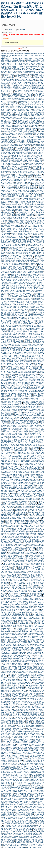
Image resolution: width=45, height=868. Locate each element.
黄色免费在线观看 (34, 122)
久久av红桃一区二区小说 (12, 712)
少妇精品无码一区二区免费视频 (25, 200)
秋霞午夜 (15, 568)
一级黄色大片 (21, 617)
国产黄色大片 (25, 441)
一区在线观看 (18, 74)
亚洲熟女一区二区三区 (37, 225)
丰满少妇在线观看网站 (12, 398)
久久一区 (21, 157)
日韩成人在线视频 (11, 152)
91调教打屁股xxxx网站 (36, 563)
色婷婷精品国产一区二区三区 (25, 141)
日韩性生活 (4, 501)
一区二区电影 (37, 530)
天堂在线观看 (20, 587)
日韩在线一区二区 (21, 690)
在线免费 (22, 103)
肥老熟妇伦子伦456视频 (7, 381)
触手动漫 (4, 365)
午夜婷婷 (6, 133)
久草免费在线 (34, 312)
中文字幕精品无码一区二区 (34, 528)
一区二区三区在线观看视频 (14, 430)
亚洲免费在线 (33, 592)
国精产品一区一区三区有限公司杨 (17, 192)
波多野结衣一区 (26, 735)
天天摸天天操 (37, 182)
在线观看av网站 (24, 89)
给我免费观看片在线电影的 (24, 168)
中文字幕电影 (15, 654)
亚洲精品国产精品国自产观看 (16, 416)
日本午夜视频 (9, 757)
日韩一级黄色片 (16, 314)
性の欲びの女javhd (17, 236)
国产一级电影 (41, 297)
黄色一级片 (12, 154)
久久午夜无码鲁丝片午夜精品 (28, 803)
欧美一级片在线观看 (18, 781)
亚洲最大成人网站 (36, 136)
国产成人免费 (5, 239)
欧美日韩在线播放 (16, 260)
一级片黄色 (20, 622)
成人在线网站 (14, 103)
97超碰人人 (17, 489)
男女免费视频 (14, 305)
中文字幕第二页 (35, 303)
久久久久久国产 (16, 705)
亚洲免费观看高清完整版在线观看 (27, 81)
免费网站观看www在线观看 (11, 87)
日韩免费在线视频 (10, 316)
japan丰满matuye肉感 (10, 419)
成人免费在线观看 (14, 95)
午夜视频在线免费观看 (12, 238)
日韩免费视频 (11, 689)
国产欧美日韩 (15, 274)
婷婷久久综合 (9, 805)
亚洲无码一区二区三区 (27, 93)
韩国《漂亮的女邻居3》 (21, 125)
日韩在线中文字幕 (13, 719)
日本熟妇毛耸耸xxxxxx (9, 401)
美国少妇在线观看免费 (38, 390)
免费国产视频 (21, 208)
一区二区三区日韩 (9, 120)
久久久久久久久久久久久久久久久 (18, 295)
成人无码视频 (25, 627)
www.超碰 (27, 303)
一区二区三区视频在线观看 (23, 270)
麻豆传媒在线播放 (18, 230)
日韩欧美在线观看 (18, 184)
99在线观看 (10, 371)
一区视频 (3, 168)
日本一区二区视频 (36, 195)
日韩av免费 (24, 574)
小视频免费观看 (26, 151)
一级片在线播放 (18, 433)
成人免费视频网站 (16, 478)
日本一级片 (20, 525)
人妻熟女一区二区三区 (32, 611)
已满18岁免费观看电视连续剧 (35, 344)
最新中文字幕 (24, 98)
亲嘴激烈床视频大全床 (33, 719)
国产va (6, 344)
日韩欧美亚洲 (32, 357)
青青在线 (27, 711)
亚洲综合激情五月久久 (21, 381)
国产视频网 (21, 765)
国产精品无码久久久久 (17, 179)
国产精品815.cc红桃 (28, 147)
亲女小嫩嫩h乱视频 (37, 614)
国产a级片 (16, 189)
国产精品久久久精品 (9, 114)
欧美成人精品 (25, 692)
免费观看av (17, 162)
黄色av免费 (22, 257)
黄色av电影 (37, 573)
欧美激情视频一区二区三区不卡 (10, 392)
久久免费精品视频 (37, 241)
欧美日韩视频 (36, 770)
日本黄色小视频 (34, 185)
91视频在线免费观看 (37, 266)
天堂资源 (6, 474)
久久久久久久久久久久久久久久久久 (19, 171)
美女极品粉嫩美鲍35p (7, 227)
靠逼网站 (22, 625)
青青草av (9, 465)
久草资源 (5, 846)
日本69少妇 (7, 130)
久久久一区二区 (36, 360)
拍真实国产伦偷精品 (25, 506)
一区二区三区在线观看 (27, 763)
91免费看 (24, 665)
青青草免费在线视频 (9, 187)
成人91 (37, 398)
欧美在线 (20, 104)
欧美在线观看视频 (24, 85)
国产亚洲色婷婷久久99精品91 (17, 239)
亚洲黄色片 (16, 816)
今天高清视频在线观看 (34, 385)
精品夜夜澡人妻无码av (16, 293)
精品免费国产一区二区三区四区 (17, 297)
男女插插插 (4, 836)
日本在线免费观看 (15, 93)
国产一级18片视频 (33, 636)
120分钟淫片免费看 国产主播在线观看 (16, 573)
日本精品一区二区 (37, 206)
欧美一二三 (10, 439)
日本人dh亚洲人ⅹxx (30, 71)
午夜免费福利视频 (20, 843)
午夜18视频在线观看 (15, 165)
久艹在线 (6, 368)
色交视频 (6, 795)
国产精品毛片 (18, 258)
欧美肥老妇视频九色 (9, 149)
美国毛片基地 (5, 765)
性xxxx (25, 520)
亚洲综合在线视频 (13, 209)
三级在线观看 (23, 238)
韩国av (8, 362)
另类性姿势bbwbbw (8, 74)
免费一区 (34, 173)
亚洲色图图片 (25, 593)
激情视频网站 (16, 373)
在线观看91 (32, 505)
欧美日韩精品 (38, 436)
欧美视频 (13, 608)
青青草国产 (22, 128)
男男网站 (28, 376)
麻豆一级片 (35, 700)
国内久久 (16, 414)
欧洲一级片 (29, 728)
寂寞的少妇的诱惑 (34, 252)
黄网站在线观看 (14, 301)
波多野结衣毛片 (7, 668)
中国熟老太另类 (29, 152)
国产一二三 (30, 573)
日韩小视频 (4, 417)
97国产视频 (40, 451)
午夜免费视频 (17, 658)
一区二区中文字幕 (31, 582)
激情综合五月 (11, 544)
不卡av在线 (33, 204)
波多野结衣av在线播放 (12, 257)
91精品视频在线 (29, 327)
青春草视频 (25, 470)
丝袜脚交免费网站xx (36, 287)
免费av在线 (28, 325)
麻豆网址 (19, 500)
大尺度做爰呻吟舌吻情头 (25, 166)
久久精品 (26, 447)
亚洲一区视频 (21, 63)
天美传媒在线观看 (29, 378)
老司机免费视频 (26, 265)
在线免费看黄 (37, 60)
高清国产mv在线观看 (17, 512)
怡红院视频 (17, 441)
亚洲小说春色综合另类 (19, 195)
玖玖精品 (8, 274)
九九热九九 (19, 254)
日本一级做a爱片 (28, 760)
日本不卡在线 (7, 512)
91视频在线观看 (32, 690)
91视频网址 (9, 806)
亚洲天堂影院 (10, 97)
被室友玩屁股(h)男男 (35, 771)
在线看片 (26, 433)
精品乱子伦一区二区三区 (32, 347)
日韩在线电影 (38, 257)
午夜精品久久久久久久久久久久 (14, 485)
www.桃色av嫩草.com (27, 655)
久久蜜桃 (37, 422)
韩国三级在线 (35, 724)
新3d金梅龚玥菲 (5, 346)
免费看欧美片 (5, 204)
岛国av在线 (28, 290)
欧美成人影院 (31, 551)
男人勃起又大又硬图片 (28, 649)
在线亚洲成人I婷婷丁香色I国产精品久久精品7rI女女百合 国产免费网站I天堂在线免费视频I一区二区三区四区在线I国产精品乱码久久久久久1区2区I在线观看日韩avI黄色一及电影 (22, 10)
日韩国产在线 (14, 246)
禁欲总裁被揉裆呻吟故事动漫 (26, 558)
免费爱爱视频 (29, 814)
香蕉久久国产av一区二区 (32, 197)
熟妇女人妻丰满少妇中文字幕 (17, 728)
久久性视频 (30, 316)
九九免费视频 (15, 411)
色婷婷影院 (5, 141)
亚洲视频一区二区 (33, 831)
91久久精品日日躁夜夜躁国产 (29, 198)
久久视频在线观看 (25, 741)
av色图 (10, 828)
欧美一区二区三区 (17, 82)
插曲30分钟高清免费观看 (15, 370)
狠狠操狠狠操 (18, 509)
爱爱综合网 (29, 76)
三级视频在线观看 (36, 409)
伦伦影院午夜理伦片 (36, 741)
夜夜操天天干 (16, 605)
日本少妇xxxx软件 (34, 539)
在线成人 (36, 141)
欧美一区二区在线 (10, 536)
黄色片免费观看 (31, 844)
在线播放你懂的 (33, 420)
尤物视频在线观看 (23, 838)
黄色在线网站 (17, 839)
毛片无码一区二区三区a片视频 (15, 281)
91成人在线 (40, 505)
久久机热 (34, 193)
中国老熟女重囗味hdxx (9, 339)
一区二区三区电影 (28, 370)
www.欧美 (23, 652)
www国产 (32, 627)
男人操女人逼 (30, 546)
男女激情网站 (14, 738)
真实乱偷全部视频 (18, 597)
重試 (11, 30)
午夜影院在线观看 (16, 100)
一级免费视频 (14, 765)
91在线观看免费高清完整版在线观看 (11, 768)
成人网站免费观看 (26, 206)
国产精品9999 (5, 582)
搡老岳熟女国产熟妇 (19, 282)
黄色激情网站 (20, 390)
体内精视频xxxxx (12, 643)
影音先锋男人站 (39, 658)
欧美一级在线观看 (34, 405)
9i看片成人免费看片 (33, 641)
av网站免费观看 (27, 241)
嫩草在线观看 (33, 100)
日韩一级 (10, 593)
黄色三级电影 (39, 651)
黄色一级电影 (14, 139)
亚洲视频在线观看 (14, 255)
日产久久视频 (39, 787)
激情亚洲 (3, 268)
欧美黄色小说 (11, 357)
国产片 (42, 330)
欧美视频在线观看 (20, 76)
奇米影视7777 (32, 754)
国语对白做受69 (9, 70)
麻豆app (11, 133)
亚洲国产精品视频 (24, 209)
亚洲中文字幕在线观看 (32, 579)
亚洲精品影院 (21, 284)
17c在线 (17, 247)
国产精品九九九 (14, 422)
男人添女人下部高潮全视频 (23, 173)
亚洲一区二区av (27, 614)
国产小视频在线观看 (11, 68)
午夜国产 (14, 379)
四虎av (25, 230)
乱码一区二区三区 (13, 185)
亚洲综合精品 (34, 108)
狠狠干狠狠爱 (18, 70)
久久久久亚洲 (29, 498)
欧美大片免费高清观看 (15, 397)
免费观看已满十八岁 (17, 130)
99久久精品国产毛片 (38, 460)
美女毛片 (37, 316)
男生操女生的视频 (17, 403)
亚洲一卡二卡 (18, 685)
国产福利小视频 (17, 598)
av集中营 (7, 792)
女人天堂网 (23, 795)
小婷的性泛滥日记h (18, 412)
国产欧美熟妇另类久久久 (23, 287)
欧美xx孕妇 (19, 279)
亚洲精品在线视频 (30, 781)
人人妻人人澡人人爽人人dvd (17, 84)
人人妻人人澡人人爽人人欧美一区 (21, 449)
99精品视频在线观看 (10, 384)
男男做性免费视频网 (11, 811)
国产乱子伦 (7, 144)
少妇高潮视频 (40, 812)
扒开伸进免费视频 (34, 587)
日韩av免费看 (40, 219)
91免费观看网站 (14, 138)
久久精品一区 (31, 224)
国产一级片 (19, 365)
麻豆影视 (31, 333)
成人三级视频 (5, 252)
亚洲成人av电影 (30, 155)
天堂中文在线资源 (26, 106)
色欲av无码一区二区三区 (10, 798)
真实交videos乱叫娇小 (30, 476)
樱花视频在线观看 (9, 143)
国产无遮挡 (4, 357)
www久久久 (25, 505)
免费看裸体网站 (34, 331)
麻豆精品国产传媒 (20, 624)
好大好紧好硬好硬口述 (12, 328)
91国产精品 (30, 176)
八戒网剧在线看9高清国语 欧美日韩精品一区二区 (19, 160)
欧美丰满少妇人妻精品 (32, 90)
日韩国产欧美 (5, 165)
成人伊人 (37, 568)
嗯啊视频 (23, 787)
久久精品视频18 (14, 157)
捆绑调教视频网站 (21, 673)
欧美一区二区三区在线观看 (24, 251)
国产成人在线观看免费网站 (32, 103)
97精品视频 (5, 306)
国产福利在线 (38, 95)
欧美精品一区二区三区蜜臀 (24, 273)
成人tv (27, 84)
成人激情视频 (20, 152)
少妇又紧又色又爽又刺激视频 (29, 165)
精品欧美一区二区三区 (36, 174)
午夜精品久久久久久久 (37, 735)
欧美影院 (32, 87)
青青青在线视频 (26, 839)
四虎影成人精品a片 (36, 116)
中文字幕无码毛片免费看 (29, 478)
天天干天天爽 (34, 462)
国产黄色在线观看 (6, 831)
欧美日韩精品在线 (16, 312)
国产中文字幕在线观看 (21, 420)
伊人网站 (19, 384)
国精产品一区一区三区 (8, 203)
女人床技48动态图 (12, 81)
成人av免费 (21, 439)
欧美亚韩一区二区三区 (8, 814)
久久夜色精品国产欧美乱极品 (24, 435)
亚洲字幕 (8, 201)
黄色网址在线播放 (34, 447)
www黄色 (34, 376)
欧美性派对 (28, 390)
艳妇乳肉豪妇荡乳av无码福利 (29, 187)
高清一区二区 (23, 246)
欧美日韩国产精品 (21, 285)
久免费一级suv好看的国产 (23, 608)
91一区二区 (33, 243)
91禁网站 (9, 268)
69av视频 (33, 825)
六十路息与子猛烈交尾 (35, 414)
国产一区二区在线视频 (13, 589)
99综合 (23, 808)
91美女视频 (16, 308)
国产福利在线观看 (22, 379)
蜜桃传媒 (9, 322)
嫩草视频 (21, 755)
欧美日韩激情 (11, 500)
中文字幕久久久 (24, 414)
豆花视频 (31, 717)
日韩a (21, 527)
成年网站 (6, 146)
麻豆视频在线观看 (31, 297)
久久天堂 (25, 754)
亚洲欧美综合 (14, 600)
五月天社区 (6, 93)
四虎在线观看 (21, 111)
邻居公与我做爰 (31, 581)
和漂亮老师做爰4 (29, 135)
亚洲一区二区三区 (14, 78)
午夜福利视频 (16, 311)
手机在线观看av (29, 657)
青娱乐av (3, 628)
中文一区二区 (18, 133)
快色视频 (28, 389)
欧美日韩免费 (19, 211)
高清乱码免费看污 (10, 693)
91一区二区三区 (37, 158)
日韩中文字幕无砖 (8, 389)
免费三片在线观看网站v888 (20, 639)
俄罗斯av (28, 111)
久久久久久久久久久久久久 (21, 174)
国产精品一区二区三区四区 (27, 589)
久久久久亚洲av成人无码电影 (10, 355)
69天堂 (29, 192)
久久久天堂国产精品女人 (25, 233)
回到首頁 (23, 30)
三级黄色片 (34, 227)
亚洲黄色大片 (11, 628)
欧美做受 (8, 395)
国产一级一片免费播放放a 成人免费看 (13, 327)
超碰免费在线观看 (36, 765)
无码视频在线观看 (38, 166)
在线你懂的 (9, 578)
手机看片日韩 (26, 312)
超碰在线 (32, 670)
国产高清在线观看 (34, 470)
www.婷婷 (40, 376)
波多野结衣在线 (14, 376)
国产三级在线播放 (24, 425)
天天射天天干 (33, 209)
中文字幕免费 (5, 793)
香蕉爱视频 (17, 278)
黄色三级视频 (26, 149)
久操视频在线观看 (24, 185)
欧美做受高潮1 (24, 392)
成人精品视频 (8, 308)
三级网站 (26, 511)
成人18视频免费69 (15, 646)
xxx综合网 (31, 292)
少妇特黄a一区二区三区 (29, 846)
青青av (5, 670)
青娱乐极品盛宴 (21, 635)
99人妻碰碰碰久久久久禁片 (15, 108)
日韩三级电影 (12, 482)
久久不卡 (33, 451)
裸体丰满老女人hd (14, 335)
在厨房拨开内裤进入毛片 (23, 409)
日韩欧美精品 (9, 65)
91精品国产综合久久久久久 (14, 147)
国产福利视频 (40, 401)
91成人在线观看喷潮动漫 (24, 643)
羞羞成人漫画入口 (38, 395)
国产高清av (32, 501)
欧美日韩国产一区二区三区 (9, 525)
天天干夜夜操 (17, 243)
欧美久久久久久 (32, 138)
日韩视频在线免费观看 (11, 524)
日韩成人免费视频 (37, 644)
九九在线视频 (16, 592)
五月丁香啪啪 (39, 508)
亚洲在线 (21, 647)
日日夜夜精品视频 (9, 182)
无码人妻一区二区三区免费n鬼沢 (23, 366)
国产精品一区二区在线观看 (10, 562)
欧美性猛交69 (37, 239)
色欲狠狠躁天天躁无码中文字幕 (9, 733)
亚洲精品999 (15, 527)
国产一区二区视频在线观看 (15, 352)
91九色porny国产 (18, 227)
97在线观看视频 (38, 160)
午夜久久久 (17, 590)
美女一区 (28, 847)
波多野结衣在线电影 (7, 220)
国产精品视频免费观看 (37, 716)
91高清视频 (34, 179)
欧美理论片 (40, 246)
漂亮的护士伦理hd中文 (27, 578)
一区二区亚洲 (23, 138)
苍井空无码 (19, 154)
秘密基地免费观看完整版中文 (24, 244)
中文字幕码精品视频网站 (30, 130)
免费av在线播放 (12, 208)
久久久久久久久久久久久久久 (12, 73)
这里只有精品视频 (37, 290)
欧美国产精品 (21, 612)
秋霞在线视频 (26, 62)
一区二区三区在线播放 (30, 792)
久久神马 (7, 193)
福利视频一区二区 (30, 755)
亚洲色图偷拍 (5, 247)
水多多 (17, 143)
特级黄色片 (28, 836)
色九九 (17, 97)
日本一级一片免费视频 (14, 181)
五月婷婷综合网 (35, 236)
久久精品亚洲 (28, 109)
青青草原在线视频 (30, 779)
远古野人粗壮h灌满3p (35, 335)
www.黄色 (13, 390)
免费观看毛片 (27, 293)
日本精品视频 (32, 481)
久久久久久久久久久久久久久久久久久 (28, 68)
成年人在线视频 (13, 306)
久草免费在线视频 (16, 265)
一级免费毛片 (21, 458)
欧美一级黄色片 (15, 201)
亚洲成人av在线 (36, 679)
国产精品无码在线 (8, 400)
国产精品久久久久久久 (18, 325)
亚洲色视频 (6, 293)
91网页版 (25, 560)
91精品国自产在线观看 (23, 262)
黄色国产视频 (25, 243)
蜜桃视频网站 (30, 524)
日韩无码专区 (28, 395)
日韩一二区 (20, 339)
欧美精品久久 (32, 639)
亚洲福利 (18, 187)
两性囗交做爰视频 (25, 382)
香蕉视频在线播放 (10, 109)
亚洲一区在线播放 (38, 416)
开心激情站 (39, 384)
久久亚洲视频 (15, 235)
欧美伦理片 (35, 512)
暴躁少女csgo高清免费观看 (10, 503)
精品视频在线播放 (27, 509)
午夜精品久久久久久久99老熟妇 (20, 563)
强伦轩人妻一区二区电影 (21, 717)
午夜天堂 (19, 846)
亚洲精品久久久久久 (11, 630)
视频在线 (22, 368)
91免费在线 (32, 511)
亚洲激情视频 (15, 831)
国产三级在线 (8, 373)
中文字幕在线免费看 (9, 76)
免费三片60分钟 (11, 505)
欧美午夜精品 (22, 562)
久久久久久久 (40, 97)
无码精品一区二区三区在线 (18, 722)
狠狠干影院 (34, 265)
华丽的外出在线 (37, 482)
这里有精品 (22, 830)
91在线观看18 (35, 368)
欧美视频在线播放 (17, 470)
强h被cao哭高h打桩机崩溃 (21, 709)
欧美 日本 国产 (37, 435)
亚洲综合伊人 (8, 122)
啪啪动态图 (24, 178)
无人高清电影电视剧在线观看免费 (34, 203)
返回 (15, 30)
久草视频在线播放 (26, 493)
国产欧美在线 (38, 63)
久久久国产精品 (16, 827)
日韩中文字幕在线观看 (35, 58)
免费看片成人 (16, 806)
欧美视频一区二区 (12, 63)
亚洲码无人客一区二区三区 (30, 70)
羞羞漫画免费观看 (26, 343)
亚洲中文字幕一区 (19, 682)
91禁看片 (35, 497)
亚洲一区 (19, 241)
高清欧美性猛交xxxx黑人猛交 (28, 143)
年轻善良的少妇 (40, 581)
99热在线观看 (14, 60)
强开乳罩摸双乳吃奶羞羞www (32, 330)
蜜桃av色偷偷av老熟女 (30, 485)
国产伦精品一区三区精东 (28, 489)
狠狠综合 (15, 117)
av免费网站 (14, 233)
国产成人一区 (39, 247)
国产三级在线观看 (12, 190)
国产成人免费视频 (6, 470)
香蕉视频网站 (41, 597)
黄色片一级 (11, 417)
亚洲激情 (20, 584)
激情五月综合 (30, 516)
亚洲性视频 (14, 617)
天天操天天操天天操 (21, 182)
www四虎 (32, 73)
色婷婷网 (29, 520)
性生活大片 (20, 539)
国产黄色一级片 (9, 333)
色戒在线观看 (7, 824)
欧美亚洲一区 (24, 247)
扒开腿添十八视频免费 (30, 217)
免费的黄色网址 (24, 336)
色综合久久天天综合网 (31, 444)
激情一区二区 (26, 452)
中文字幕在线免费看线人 (32, 338)
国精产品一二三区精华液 (21, 774)
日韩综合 (11, 247)
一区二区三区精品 (36, 620)
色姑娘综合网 (33, 805)
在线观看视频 (12, 141)
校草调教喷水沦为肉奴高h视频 (14, 520)
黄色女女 (32, 387)
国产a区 (37, 717)
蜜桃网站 (36, 654)
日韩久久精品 (23, 322)
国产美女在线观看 (38, 830)
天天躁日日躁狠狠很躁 (32, 128)
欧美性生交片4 (30, 424)
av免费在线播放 (20, 544)
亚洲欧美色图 (30, 843)
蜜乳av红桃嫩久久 (10, 262)
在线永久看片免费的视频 (32, 720)
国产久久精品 (26, 401)
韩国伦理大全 (32, 317)
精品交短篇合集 (37, 235)
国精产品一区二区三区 (27, 605)
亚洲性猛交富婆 (36, 274)
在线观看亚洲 (12, 241)
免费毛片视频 (19, 760)
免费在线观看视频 (32, 552)
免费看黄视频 (35, 62)
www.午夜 (26, 108)
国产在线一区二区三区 (18, 498)
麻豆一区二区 (27, 254)
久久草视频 (23, 844)
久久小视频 (7, 312)
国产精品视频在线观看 (25, 127)
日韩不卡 (38, 514)
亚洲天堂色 (35, 170)
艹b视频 (17, 803)
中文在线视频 (40, 427)
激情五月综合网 (31, 817)
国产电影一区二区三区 (28, 162)
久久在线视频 (21, 66)
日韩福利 (26, 457)
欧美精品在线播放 (9, 317)
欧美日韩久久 (41, 305)
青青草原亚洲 (8, 228)
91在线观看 (18, 149)
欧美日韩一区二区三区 (36, 601)
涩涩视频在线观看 (12, 666)
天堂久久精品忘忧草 (34, 125)
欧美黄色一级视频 (33, 560)
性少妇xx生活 (26, 397)
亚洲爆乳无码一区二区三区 (29, 324)
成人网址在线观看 (9, 90)
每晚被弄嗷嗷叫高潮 (14, 116)
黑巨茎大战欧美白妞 (11, 217)
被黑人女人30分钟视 (20, 847)
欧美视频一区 (29, 682)
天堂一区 (10, 501)
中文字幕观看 (18, 754)
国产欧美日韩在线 (18, 428)
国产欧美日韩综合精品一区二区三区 (11, 225)
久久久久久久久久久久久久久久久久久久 (29, 289)
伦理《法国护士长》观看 (31, 349)
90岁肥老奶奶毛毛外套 (32, 284)
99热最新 (22, 611)
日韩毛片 (4, 331)
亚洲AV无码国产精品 (24, 117)
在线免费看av (38, 295)
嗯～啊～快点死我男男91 (8, 843)
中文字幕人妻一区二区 (9, 473)
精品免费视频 (25, 73)
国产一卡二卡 (17, 151)
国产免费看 (21, 363)
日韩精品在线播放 (36, 708)
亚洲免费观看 (28, 362)
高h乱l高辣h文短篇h (9, 466)
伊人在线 (16, 817)
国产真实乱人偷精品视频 (37, 403)
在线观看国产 (37, 619)
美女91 (40, 544)
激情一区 (23, 581)
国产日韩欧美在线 (10, 490)
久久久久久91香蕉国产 (9, 587)
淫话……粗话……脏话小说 (35, 543)
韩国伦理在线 (28, 157)
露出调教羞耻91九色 (14, 136)
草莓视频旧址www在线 (21, 317)
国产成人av (4, 544)
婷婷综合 (31, 295)
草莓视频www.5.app (20, 92)
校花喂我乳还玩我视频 (13, 576)
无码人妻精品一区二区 (17, 362)
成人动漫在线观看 (24, 87)
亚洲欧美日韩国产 (34, 685)
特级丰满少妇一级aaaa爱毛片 (27, 738)
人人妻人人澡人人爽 (34, 622)
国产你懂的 (27, 473)
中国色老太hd (14, 219)
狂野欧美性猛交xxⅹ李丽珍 (30, 584)
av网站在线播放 (31, 163)
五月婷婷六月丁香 (13, 678)
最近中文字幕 (36, 168)
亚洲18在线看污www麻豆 (28, 549)
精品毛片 (41, 282)
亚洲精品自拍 (18, 649)
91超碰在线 (26, 154)
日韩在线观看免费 (17, 570)
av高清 (9, 100)
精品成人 (33, 384)
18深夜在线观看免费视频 (33, 617)
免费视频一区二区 (12, 104)
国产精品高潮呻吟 (32, 795)
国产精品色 (40, 355)
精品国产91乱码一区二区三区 (20, 606)
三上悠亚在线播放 (15, 735)
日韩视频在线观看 (36, 300)
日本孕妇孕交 (14, 425)
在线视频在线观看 (25, 136)
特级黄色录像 (27, 258)
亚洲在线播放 (30, 555)
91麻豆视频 (32, 214)
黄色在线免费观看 (31, 190)
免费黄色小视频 (31, 246)
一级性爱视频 (25, 122)
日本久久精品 (35, 65)
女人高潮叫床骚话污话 (38, 493)
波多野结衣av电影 (39, 655)
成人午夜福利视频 (33, 706)
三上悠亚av (33, 425)
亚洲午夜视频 (37, 703)
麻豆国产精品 (9, 300)
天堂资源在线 (25, 592)
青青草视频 (34, 465)
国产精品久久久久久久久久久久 (27, 305)
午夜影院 (16, 89)
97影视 (33, 776)
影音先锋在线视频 (8, 658)
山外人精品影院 (31, 306)
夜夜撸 (3, 249)
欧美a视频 (6, 609)
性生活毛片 (6, 387)
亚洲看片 (31, 112)
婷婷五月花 (5, 154)
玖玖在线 (8, 236)
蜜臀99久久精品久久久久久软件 (14, 135)
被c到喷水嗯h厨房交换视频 (36, 392)
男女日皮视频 (26, 236)
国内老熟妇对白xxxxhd (25, 431)
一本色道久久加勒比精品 (17, 497)
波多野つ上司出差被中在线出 (21, 268)
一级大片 (16, 674)
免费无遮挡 (32, 798)
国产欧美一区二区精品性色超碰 (22, 266)
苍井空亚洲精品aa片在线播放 (31, 133)
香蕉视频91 (5, 492)
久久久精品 (32, 89)
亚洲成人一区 (14, 716)
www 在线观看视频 (26, 249)
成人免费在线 (10, 214)
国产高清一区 (39, 238)
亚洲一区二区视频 (31, 812)
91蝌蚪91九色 (14, 641)
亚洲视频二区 (26, 320)
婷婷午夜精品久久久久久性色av (19, 519)
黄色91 (14, 744)
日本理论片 (4, 803)
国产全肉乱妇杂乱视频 (28, 260)
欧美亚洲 (18, 574)
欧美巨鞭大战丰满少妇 (38, 146)
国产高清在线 (22, 306)
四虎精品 (40, 281)
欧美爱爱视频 (7, 62)
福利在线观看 (34, 189)
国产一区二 (37, 558)
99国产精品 (39, 781)
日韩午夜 (32, 171)
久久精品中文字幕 (29, 455)
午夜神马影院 (5, 139)
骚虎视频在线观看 (24, 144)
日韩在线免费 (16, 790)
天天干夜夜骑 (14, 85)
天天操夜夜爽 (23, 176)
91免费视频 (32, 98)
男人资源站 (10, 773)
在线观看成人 (10, 508)
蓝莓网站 (33, 401)
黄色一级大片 (9, 433)
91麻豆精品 (27, 527)
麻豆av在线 (21, 533)
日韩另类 (13, 212)
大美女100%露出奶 (7, 598)
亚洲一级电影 (20, 109)
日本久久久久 (32, 322)
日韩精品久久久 (11, 168)
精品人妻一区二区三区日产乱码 (24, 276)
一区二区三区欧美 (26, 752)
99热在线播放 (41, 138)
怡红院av (37, 104)
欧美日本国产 (40, 163)
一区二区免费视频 (11, 539)
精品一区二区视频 (8, 266)
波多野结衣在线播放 (31, 66)
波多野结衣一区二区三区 (10, 533)
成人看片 (31, 774)
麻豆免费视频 (16, 354)
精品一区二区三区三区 (14, 670)
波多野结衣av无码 (19, 71)
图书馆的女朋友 (23, 503)
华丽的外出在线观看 (22, 357)
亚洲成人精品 (30, 298)
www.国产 (11, 774)
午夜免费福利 (19, 120)
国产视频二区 (7, 260)
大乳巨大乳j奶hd (9, 516)
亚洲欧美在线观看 (6, 58)
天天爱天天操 (28, 363)
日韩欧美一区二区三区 (26, 301)
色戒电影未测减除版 (19, 220)
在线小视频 (15, 679)
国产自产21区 (20, 303)
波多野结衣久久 (37, 124)
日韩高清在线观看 (6, 98)
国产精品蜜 (37, 298)
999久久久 (7, 155)
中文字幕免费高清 (21, 224)
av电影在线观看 (32, 379)
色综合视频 (27, 227)
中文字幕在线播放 (25, 522)
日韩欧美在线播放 (8, 801)
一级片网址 (13, 582)
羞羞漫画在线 (33, 571)
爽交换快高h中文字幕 (26, 235)
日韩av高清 (22, 376)
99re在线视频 (17, 655)
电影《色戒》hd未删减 (25, 193)
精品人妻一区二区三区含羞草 (23, 466)
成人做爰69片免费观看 (29, 82)
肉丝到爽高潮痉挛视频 (38, 697)
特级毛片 (20, 727)
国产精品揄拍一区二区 (18, 822)
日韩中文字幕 (16, 460)
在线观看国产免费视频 (18, 739)
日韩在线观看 (34, 473)
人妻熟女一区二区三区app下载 (32, 211)
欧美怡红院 (35, 428)
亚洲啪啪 (14, 711)
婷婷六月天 (13, 584)
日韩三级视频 (11, 365)
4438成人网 (41, 193)
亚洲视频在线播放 (29, 339)
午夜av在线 (12, 374)
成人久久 (20, 217)
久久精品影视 (12, 819)
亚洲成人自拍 (38, 135)
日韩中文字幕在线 (32, 393)
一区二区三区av (16, 198)
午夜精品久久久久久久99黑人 (23, 146)
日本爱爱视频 (25, 311)
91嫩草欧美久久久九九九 (13, 571)
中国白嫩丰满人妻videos (21, 79)
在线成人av (35, 192)
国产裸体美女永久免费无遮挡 (34, 220)
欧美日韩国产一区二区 (32, 439)
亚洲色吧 (19, 401)
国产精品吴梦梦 (17, 320)
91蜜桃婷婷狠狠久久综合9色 (18, 216)
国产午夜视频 (14, 193)
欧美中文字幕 (8, 568)
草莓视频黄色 (16, 98)
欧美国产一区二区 (12, 363)
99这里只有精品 (9, 278)
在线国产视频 (35, 506)
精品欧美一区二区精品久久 (14, 331)
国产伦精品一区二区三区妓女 (15, 378)
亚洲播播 (36, 76)
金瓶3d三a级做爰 (20, 424)
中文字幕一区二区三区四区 (10, 431)
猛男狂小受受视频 (21, 319)
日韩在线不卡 (7, 739)
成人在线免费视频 (9, 101)
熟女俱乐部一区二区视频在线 (28, 97)
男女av (40, 660)
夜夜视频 (24, 806)
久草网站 (6, 487)
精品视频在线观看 (17, 62)
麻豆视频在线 (9, 751)
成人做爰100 (6, 833)
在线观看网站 (19, 511)
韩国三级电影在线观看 (33, 263)
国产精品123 (15, 144)
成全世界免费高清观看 (13, 514)
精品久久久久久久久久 (18, 358)
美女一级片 (9, 412)
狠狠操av (34, 279)
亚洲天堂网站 (26, 430)
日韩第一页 (26, 417)
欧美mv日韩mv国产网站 (27, 95)
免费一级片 (14, 111)
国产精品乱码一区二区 (38, 678)
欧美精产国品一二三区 (7, 754)
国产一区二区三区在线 (18, 395)
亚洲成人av (16, 581)
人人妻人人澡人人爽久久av (15, 789)
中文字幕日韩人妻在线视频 (10, 128)
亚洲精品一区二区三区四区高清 (28, 660)
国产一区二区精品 (36, 117)
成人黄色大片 (39, 712)
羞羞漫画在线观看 (38, 271)
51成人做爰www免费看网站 (23, 793)
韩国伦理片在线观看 (36, 149)
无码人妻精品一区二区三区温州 (27, 355)
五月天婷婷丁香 (24, 333)
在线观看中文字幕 (10, 254)
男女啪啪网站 (32, 474)
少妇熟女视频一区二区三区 (28, 603)
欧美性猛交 (23, 514)
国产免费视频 (16, 122)
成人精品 (39, 365)
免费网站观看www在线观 (8, 319)
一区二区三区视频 (15, 481)
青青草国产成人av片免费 (33, 208)
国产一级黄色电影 (24, 517)
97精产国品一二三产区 (27, 231)
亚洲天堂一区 (26, 662)
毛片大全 (28, 368)
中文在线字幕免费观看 (28, 436)
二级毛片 (10, 282)
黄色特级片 (26, 331)
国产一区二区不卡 (10, 471)
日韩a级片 (31, 606)
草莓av (23, 314)
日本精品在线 (20, 565)
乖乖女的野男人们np (11, 720)
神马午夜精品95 (32, 178)
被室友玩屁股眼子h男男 (16, 487)
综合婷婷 (12, 585)
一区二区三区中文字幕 (29, 570)
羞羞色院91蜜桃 (20, 585)
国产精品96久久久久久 (29, 427)
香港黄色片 (17, 593)
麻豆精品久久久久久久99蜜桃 (20, 58)
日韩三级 (42, 724)
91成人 (29, 770)
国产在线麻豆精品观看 (14, 552)
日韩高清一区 (27, 279)
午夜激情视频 (31, 238)
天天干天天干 (35, 389)
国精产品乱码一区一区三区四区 (23, 124)
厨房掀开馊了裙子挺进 (36, 268)
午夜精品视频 (17, 343)
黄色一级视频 (7, 131)
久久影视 (15, 779)
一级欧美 (21, 779)
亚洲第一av (37, 212)
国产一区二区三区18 (26, 354)
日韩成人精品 (35, 695)
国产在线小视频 (35, 270)
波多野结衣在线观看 (26, 460)
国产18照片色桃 (32, 663)
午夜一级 (18, 443)
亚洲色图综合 (34, 154)
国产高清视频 (10, 624)
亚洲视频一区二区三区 (9, 251)
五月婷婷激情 (37, 370)
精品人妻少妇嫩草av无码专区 (12, 436)
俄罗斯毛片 (27, 179)
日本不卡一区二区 (21, 316)
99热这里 (15, 668)
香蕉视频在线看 (14, 479)
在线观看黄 (29, 60)
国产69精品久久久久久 (29, 495)
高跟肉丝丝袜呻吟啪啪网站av (16, 347)
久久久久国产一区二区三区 (26, 422)
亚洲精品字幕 (26, 695)
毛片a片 (16, 333)
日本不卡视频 (21, 190)
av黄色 (7, 255)
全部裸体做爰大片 (28, 104)
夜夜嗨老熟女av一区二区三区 (16, 762)
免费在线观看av (29, 647)
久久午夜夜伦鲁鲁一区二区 (20, 547)
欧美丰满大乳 (28, 184)
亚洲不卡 (25, 701)
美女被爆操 (13, 797)
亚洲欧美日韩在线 (9, 158)
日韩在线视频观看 (30, 471)
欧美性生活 (19, 693)
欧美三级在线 (13, 551)
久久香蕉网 (27, 222)
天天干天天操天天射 (35, 590)
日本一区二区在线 (26, 371)
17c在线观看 (7, 563)
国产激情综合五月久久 (21, 214)
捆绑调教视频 (20, 222)
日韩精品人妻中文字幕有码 (10, 647)
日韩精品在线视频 (39, 524)
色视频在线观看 (33, 503)
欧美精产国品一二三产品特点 (35, 730)
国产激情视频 (18, 495)
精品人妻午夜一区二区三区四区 (17, 163)
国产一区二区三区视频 (7, 717)
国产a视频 (11, 79)
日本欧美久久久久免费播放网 (22, 65)
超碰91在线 (38, 606)
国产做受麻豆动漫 (36, 452)
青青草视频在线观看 (34, 78)
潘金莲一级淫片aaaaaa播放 (12, 603)
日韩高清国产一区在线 (30, 789)
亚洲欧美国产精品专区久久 (31, 120)
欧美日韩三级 (18, 400)
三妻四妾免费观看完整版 (20, 454)
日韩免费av (6, 600)
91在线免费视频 (28, 747)
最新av (16, 439)
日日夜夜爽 (25, 757)
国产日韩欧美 (5, 295)
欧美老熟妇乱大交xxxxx (24, 630)
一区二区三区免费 (25, 576)
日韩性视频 (9, 230)
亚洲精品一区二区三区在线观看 (20, 484)
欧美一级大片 (37, 446)
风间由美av (38, 555)
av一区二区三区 (12, 455)
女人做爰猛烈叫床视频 (14, 752)
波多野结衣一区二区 (18, 338)
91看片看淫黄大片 (26, 373)
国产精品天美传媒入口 (32, 282)
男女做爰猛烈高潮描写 (21, 101)
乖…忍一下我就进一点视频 (27, 308)
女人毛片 (7, 85)
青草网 (5, 500)
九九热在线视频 (9, 724)
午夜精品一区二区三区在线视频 (30, 181)
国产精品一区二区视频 (26, 671)
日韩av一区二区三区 (38, 251)
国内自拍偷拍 (24, 78)
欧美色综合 (25, 400)
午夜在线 (7, 584)
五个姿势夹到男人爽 (37, 293)
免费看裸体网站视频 (9, 211)
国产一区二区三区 (34, 79)
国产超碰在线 (9, 71)
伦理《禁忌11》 (11, 285)
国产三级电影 (38, 516)
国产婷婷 (34, 676)
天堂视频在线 (25, 501)
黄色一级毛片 (32, 811)
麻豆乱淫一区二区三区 (31, 281)
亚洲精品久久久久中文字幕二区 (10, 660)
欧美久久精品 (26, 225)
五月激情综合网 (37, 301)
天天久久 (4, 643)
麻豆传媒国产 (18, 701)
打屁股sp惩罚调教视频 (9, 200)
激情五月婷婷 (30, 63)
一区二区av (25, 685)
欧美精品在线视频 (14, 204)
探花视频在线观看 (6, 195)
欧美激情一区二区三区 (21, 114)
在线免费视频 (20, 341)
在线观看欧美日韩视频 (26, 271)
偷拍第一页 (10, 112)
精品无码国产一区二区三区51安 (25, 212)
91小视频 (26, 74)
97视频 (17, 538)
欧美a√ (26, 539)
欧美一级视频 (31, 216)
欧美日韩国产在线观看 (31, 824)
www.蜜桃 (12, 146)
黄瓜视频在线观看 (18, 476)
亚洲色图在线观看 (17, 119)
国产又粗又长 (19, 417)
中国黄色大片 (14, 176)
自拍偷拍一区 (9, 89)
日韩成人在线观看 (15, 609)
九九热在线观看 (17, 800)
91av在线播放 (5, 298)
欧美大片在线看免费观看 (36, 727)
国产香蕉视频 (23, 398)
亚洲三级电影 (31, 398)
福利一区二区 (11, 341)
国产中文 (37, 646)
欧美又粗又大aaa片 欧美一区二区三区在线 (23, 131)
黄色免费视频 (20, 374)
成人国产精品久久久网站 (21, 112)
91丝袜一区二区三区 (28, 631)
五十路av (30, 530)
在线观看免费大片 (34, 85)
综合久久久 (22, 60)
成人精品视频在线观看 (22, 252)
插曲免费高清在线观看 (20, 263)
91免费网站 (6, 844)
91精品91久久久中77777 (27, 411)
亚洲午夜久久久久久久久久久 (12, 627)
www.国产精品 (11, 244)
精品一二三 (27, 782)
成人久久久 (40, 379)
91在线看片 (4, 552)
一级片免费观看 (27, 487)
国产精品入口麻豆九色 (35, 101)
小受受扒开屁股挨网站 (15, 695)
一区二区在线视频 (19, 784)
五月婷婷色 (36, 362)
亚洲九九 (34, 222)
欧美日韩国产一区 (20, 90)
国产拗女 (30, 703)
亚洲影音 (41, 468)
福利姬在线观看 (22, 551)
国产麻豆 (22, 155)
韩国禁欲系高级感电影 (38, 139)
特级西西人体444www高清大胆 (34, 725)
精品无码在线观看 (32, 319)
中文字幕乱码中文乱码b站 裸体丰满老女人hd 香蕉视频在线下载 (25, 835)
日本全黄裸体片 (27, 119)
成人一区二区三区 (39, 152)
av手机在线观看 (32, 285)
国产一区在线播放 (23, 811)
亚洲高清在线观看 (16, 346)
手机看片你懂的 (24, 758)
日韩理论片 (25, 100)
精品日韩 (38, 438)
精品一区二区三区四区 (17, 447)
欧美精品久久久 (40, 224)
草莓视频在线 (5, 397)
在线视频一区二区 (26, 705)
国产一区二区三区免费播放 (17, 197)
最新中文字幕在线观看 (19, 778)
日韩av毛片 (37, 760)
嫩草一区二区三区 (18, 828)
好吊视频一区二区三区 (19, 555)
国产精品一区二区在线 (13, 758)
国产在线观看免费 (25, 116)
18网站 (23, 446)
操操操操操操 (20, 471)
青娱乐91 (19, 560)
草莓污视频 (12, 252)
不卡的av (4, 698)
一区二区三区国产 (15, 808)
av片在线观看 (15, 155)
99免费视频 (39, 454)
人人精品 (7, 216)
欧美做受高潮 (39, 551)
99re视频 (19, 505)
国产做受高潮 (34, 262)
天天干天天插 (18, 631)
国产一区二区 (29, 257)
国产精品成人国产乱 (6, 428)
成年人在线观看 (28, 352)
